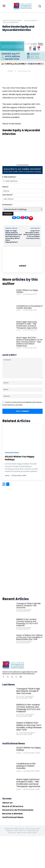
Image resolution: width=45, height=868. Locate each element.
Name (6, 187)
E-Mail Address (9, 177)
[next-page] (8, 484)
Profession (7, 205)
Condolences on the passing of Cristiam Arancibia (29, 307)
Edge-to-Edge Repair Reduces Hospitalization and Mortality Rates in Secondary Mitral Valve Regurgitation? (13, 236)
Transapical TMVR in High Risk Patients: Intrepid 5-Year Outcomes (28, 606)
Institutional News (12, 21)
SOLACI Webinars (11, 22)
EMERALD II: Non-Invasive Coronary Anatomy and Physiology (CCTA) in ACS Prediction (27, 622)
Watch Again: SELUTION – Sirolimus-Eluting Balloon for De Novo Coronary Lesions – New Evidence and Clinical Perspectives (29, 342)
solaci (10, 71)
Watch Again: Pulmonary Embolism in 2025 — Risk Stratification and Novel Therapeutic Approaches (27, 325)
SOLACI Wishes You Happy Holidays (27, 291)
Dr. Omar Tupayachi (24, 610)
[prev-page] (4, 484)
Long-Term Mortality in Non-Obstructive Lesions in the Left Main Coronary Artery (31, 234)
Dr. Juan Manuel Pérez (24, 641)
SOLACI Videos (31, 21)
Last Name (8, 195)
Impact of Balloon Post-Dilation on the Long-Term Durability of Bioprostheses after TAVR (29, 637)
